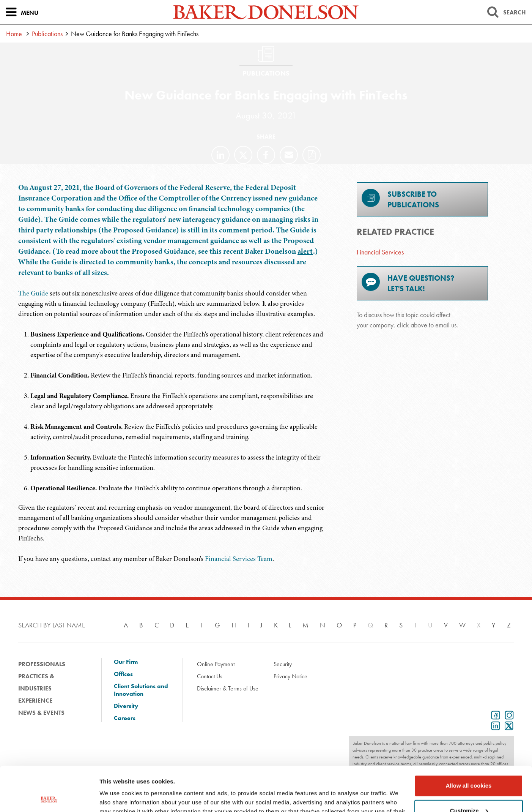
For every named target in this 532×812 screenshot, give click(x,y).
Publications (47, 34)
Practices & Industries (36, 682)
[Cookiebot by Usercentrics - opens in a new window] (49, 797)
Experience (35, 701)
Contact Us (210, 676)
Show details (117, 797)
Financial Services (380, 252)
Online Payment (216, 664)
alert (305, 251)
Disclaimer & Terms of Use (228, 688)
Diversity (126, 706)
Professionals (42, 664)
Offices (123, 674)
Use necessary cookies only (469, 791)
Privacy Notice (290, 676)
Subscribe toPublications (400, 199)
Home (14, 34)
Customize (469, 766)
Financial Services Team (239, 559)
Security (283, 664)
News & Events (41, 713)
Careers (125, 718)
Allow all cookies (469, 741)
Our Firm (126, 662)
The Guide (33, 293)
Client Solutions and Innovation (141, 690)
